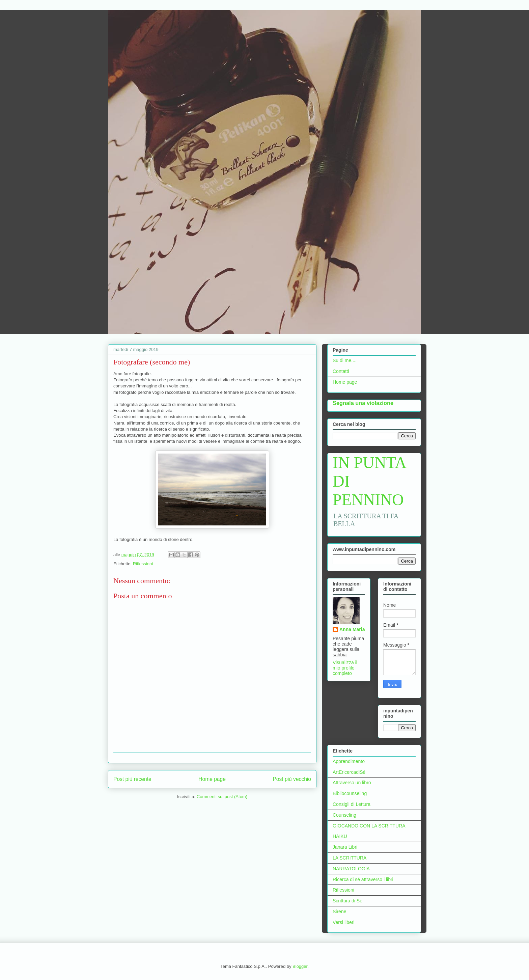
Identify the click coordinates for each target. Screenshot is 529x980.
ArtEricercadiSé (349, 772)
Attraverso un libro (352, 783)
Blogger (300, 966)
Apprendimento (349, 761)
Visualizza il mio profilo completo (345, 668)
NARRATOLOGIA (351, 869)
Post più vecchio (292, 779)
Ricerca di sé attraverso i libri (363, 879)
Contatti (341, 371)
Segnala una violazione (363, 403)
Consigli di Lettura (352, 804)
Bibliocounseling (350, 793)
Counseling (344, 815)
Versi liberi (344, 922)
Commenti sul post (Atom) (222, 797)
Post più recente (132, 779)
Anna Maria (352, 629)
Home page (212, 779)
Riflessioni (143, 564)
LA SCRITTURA (350, 858)
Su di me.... (345, 360)
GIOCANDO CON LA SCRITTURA (369, 826)
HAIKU (340, 836)
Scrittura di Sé (347, 901)
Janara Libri (345, 847)
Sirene (339, 911)
